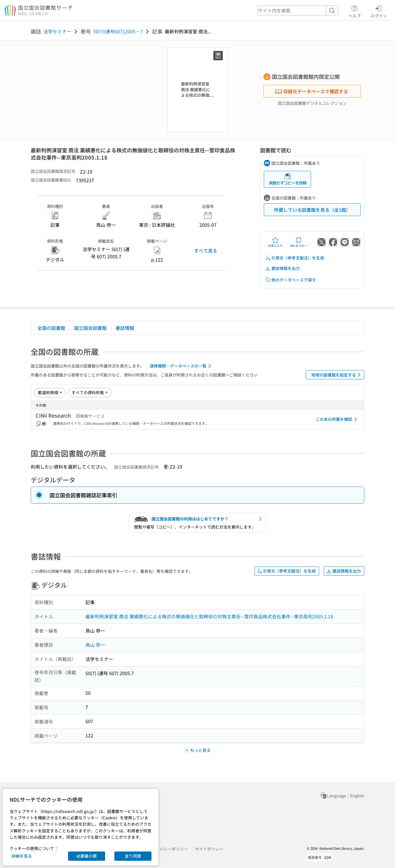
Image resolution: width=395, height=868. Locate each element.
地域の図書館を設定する (337, 375)
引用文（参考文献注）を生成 (295, 258)
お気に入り (275, 242)
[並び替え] (50, 392)
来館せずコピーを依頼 (288, 179)
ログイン (379, 11)
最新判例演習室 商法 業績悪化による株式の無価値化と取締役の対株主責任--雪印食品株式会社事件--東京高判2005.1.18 (209, 616)
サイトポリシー (209, 849)
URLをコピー (299, 242)
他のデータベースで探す (290, 280)
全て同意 (133, 856)
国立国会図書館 (90, 328)
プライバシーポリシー (168, 849)
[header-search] (298, 10)
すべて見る (206, 251)
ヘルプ (354, 11)
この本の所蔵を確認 (337, 419)
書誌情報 (125, 328)
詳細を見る (22, 856)
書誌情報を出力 (282, 268)
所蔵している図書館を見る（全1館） (312, 210)
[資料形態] (90, 392)
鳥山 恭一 (95, 645)
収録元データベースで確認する (312, 91)
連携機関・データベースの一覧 (181, 366)
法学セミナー (57, 31)
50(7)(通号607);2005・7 (118, 31)
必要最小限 (87, 856)
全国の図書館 (51, 328)
